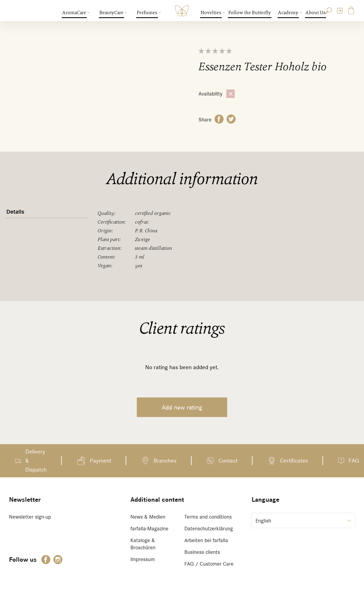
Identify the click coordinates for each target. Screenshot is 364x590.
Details (15, 212)
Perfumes (147, 13)
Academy (289, 13)
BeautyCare (112, 13)
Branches (165, 461)
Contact (228, 461)
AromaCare (75, 13)
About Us (315, 13)
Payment (100, 461)
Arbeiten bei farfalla (206, 540)
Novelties (211, 13)
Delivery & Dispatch (36, 461)
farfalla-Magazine (149, 529)
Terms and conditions (208, 517)
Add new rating (182, 407)
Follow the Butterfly (250, 13)
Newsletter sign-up (30, 517)
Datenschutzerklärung (209, 529)
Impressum (143, 559)
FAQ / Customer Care (209, 564)
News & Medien (148, 517)
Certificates (294, 461)
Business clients (202, 552)
